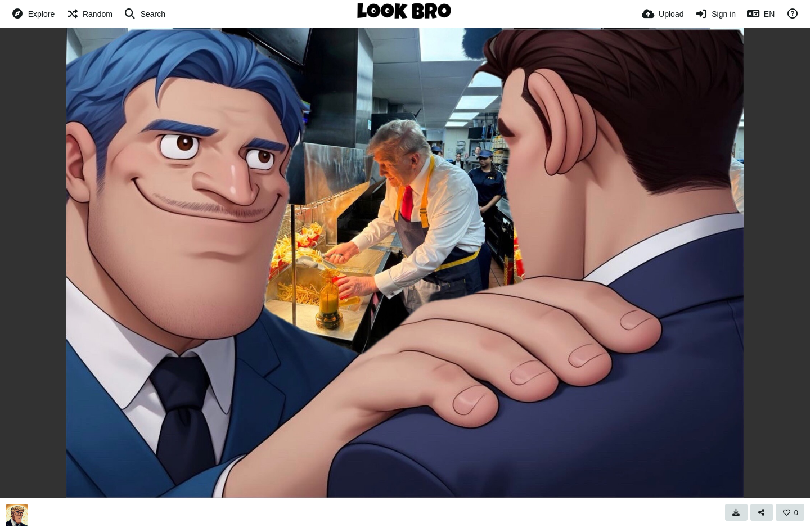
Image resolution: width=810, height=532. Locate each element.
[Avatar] (17, 515)
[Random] (89, 14)
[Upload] (663, 14)
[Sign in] (715, 14)
